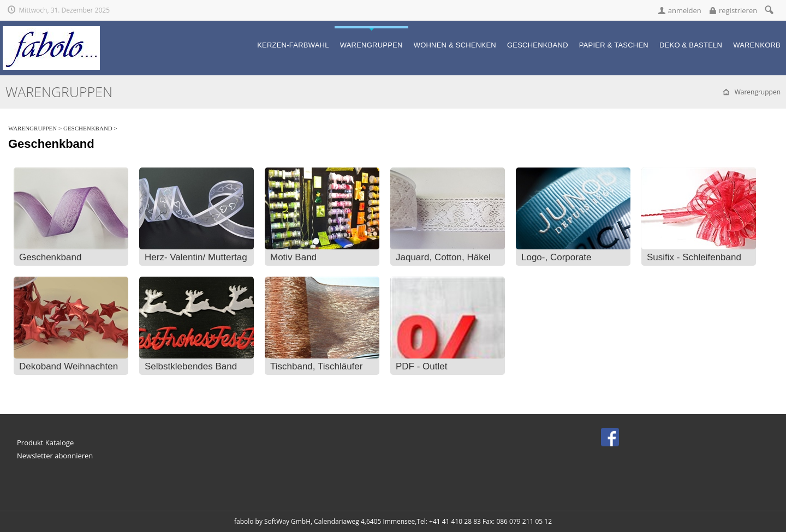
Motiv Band (293, 257)
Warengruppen (32, 128)
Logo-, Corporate (556, 257)
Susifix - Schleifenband (694, 257)
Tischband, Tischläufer (316, 366)
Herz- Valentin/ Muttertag (196, 257)
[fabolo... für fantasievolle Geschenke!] (51, 31)
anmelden (685, 10)
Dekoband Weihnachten (69, 366)
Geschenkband (88, 128)
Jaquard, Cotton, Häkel (443, 257)
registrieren (738, 10)
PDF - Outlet (421, 366)
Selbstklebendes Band (191, 366)
